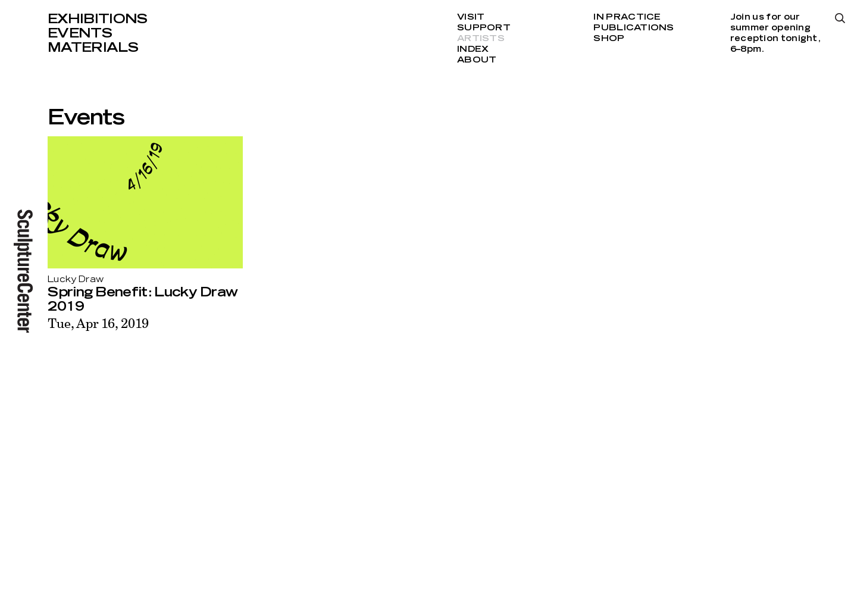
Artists (481, 39)
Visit (471, 17)
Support (484, 28)
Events (80, 33)
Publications (634, 28)
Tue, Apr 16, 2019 (98, 323)
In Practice (627, 17)
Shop (609, 39)
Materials (93, 48)
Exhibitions (98, 19)
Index (473, 49)
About (477, 60)
